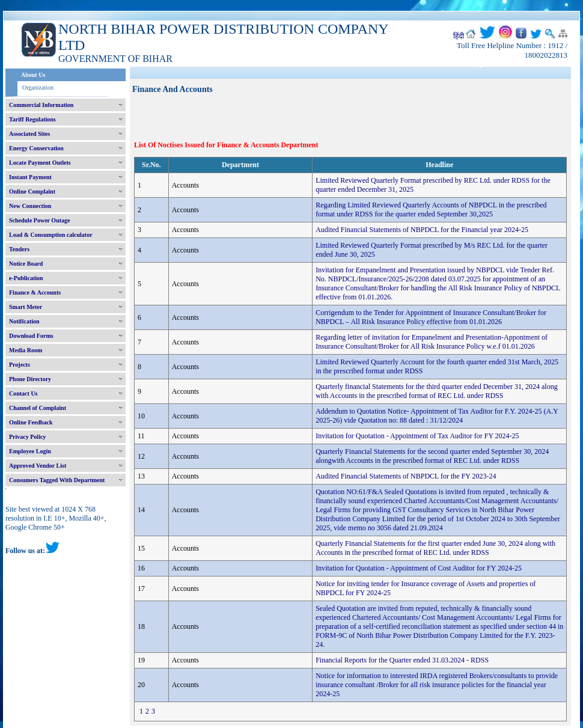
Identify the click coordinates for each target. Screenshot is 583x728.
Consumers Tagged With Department (57, 480)
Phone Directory (30, 379)
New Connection (30, 206)
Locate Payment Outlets (40, 163)
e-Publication (26, 278)
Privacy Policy (27, 437)
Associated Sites (29, 134)
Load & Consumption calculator (51, 235)
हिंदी (459, 36)
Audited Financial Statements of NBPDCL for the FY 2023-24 (406, 476)
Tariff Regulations (32, 119)
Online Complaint (32, 191)
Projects (20, 365)
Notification (24, 321)
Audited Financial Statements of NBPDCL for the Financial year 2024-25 (422, 230)
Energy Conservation (36, 148)
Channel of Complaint (38, 408)
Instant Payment (30, 177)
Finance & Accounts (35, 292)
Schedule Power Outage (39, 220)
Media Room (26, 350)
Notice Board (26, 264)
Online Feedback (31, 422)
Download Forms (31, 336)
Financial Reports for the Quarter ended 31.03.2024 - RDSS (402, 660)
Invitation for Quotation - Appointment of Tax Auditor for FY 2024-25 (417, 436)
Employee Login (30, 451)
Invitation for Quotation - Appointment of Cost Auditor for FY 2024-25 (419, 568)
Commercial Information (41, 105)
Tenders (19, 249)
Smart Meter (26, 307)
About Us (33, 75)
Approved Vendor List (38, 466)
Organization (38, 87)
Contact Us (23, 393)
